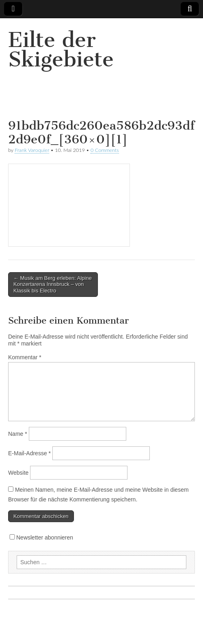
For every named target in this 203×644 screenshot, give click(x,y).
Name (18, 434)
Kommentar (25, 357)
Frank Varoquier (32, 150)
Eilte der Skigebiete (61, 50)
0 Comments (105, 150)
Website (18, 473)
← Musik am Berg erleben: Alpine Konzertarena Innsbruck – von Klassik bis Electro (53, 284)
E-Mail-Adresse (29, 453)
